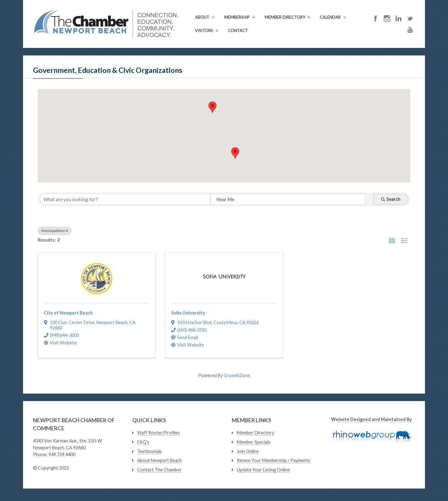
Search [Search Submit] (391, 199)
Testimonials (150, 451)
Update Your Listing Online (263, 470)
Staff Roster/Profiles (159, 433)
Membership (237, 17)
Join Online (248, 451)
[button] (235, 153)
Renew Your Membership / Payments (273, 460)
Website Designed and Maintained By (371, 419)
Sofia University (188, 313)
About (202, 17)
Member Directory (285, 17)
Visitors (204, 31)
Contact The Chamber (159, 470)
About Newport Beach (160, 460)
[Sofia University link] (224, 277)
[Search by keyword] (125, 199)
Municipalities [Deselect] (55, 231)
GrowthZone (237, 375)
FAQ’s (143, 442)
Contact (238, 31)
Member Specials (254, 442)
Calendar (330, 17)
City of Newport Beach (68, 313)
